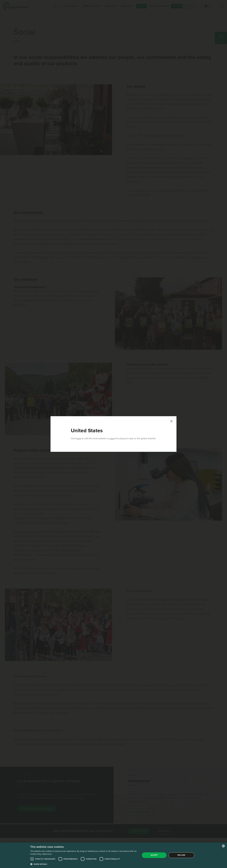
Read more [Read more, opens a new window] (47, 854)
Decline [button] (181, 855)
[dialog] (113, 855)
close (112, 438)
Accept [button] (154, 855)
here (79, 438)
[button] (84, 864)
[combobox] (223, 846)
